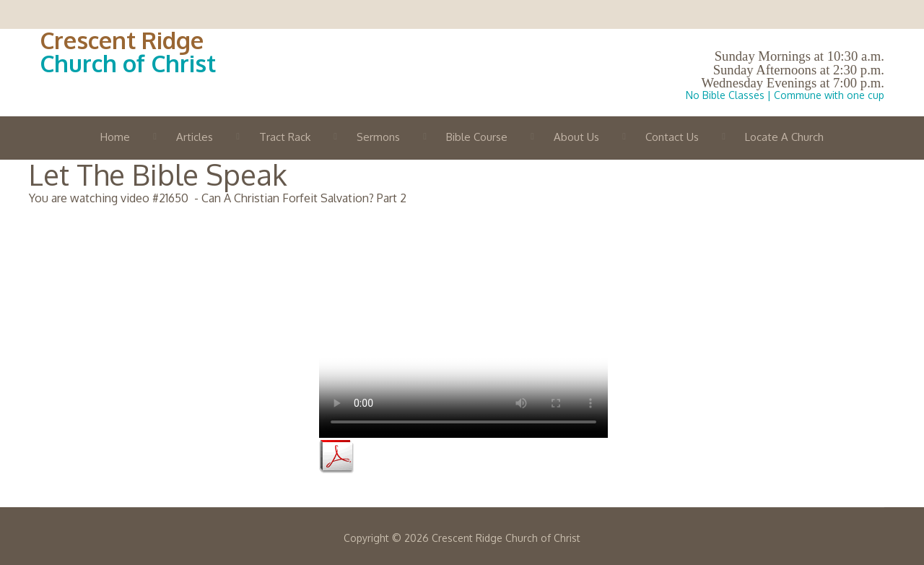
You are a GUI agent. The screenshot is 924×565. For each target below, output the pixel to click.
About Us (576, 137)
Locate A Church (784, 137)
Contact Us (672, 137)
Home (115, 137)
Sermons (378, 137)
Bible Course (477, 137)
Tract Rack (285, 137)
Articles (195, 137)
